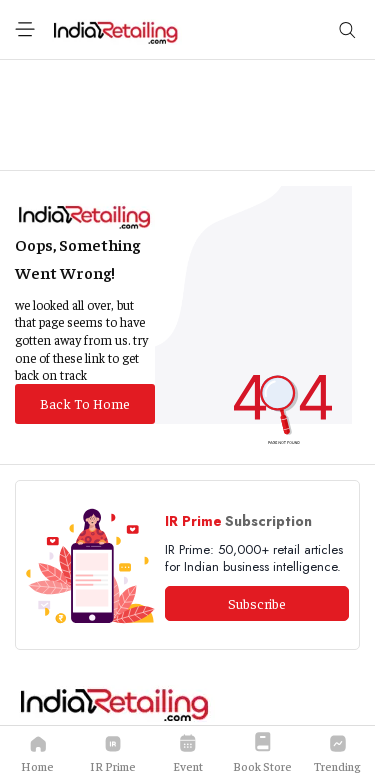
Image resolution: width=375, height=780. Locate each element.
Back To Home (85, 403)
